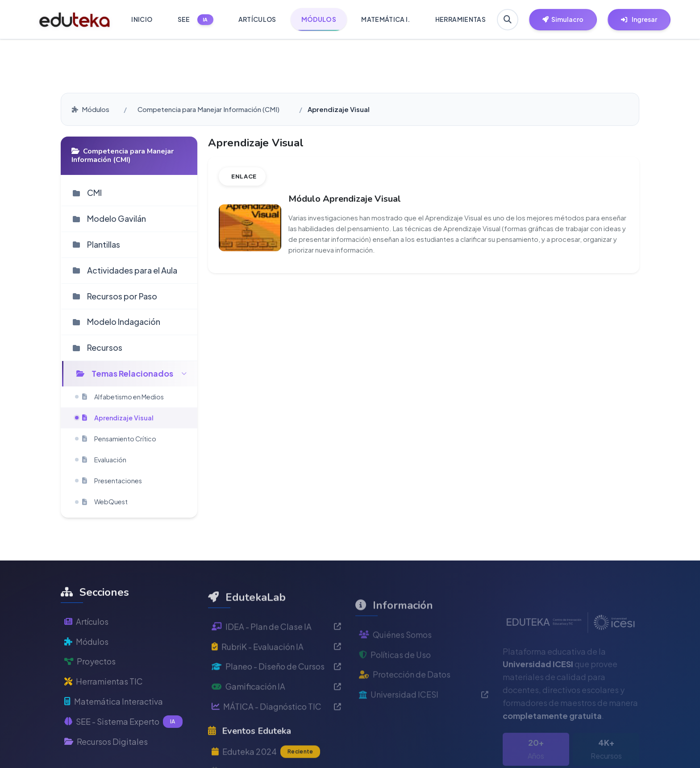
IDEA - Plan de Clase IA (276, 660)
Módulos (91, 109)
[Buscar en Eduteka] (508, 20)
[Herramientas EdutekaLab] (563, 20)
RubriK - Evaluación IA (276, 679)
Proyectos (90, 686)
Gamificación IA (276, 720)
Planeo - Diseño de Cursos (276, 700)
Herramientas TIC (104, 706)
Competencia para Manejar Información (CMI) (208, 109)
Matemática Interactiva (114, 726)
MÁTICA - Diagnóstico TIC (276, 740)
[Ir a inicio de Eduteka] (75, 20)
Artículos (86, 646)
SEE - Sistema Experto (123, 746)
